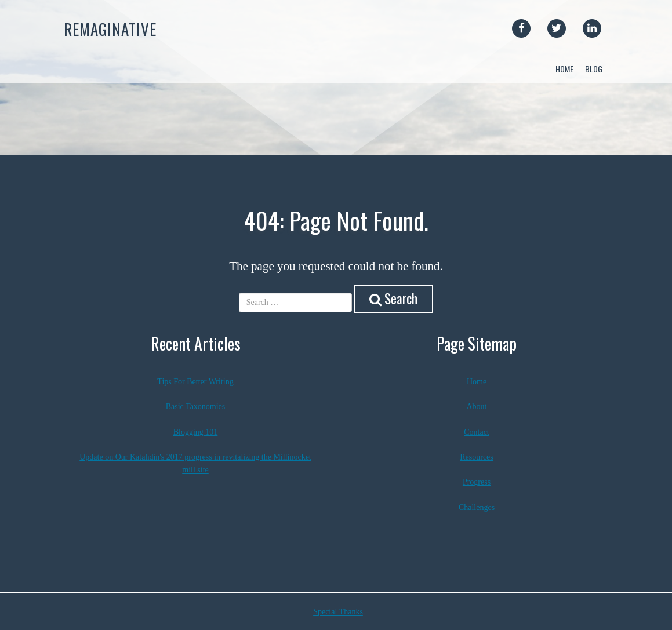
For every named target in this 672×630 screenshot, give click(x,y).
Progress (477, 482)
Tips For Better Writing (195, 382)
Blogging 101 (196, 432)
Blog (594, 69)
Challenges (477, 507)
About (477, 407)
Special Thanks (338, 612)
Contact (477, 432)
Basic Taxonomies (196, 407)
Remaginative (110, 29)
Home (564, 69)
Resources (477, 457)
